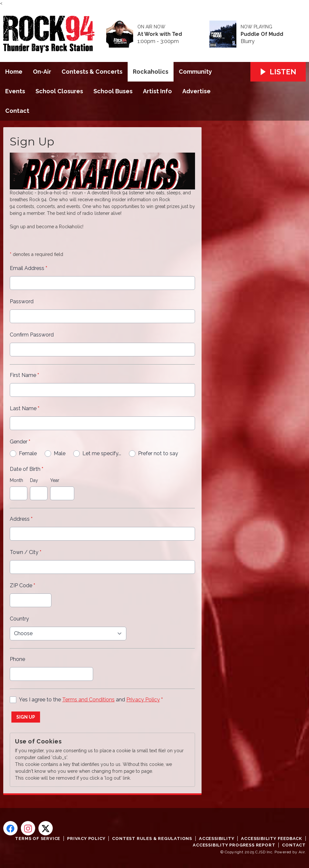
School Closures (59, 91)
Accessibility (217, 838)
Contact (17, 111)
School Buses (113, 91)
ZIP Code (22, 585)
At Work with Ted (160, 34)
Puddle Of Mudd (262, 34)
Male (60, 453)
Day (34, 480)
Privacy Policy (143, 700)
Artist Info (157, 91)
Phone (17, 659)
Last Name (25, 408)
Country (19, 619)
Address (21, 519)
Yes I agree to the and (91, 700)
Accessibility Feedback (272, 838)
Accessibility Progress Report (234, 845)
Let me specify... (102, 453)
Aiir (302, 852)
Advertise (197, 91)
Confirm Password (32, 335)
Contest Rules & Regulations (152, 838)
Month (16, 480)
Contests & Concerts (92, 72)
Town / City (26, 552)
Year (55, 480)
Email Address (28, 268)
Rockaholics (151, 72)
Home (14, 72)
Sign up (26, 717)
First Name (24, 375)
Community (195, 72)
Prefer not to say (158, 453)
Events (15, 91)
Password (22, 301)
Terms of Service (38, 838)
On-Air (42, 72)
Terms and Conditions (88, 700)
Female (28, 453)
